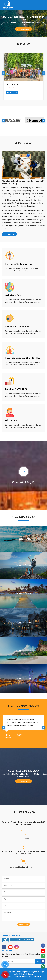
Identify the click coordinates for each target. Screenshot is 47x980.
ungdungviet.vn (36, 976)
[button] (2, 25)
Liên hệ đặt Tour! (24, 29)
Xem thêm (9, 234)
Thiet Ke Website (21, 976)
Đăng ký (40, 961)
